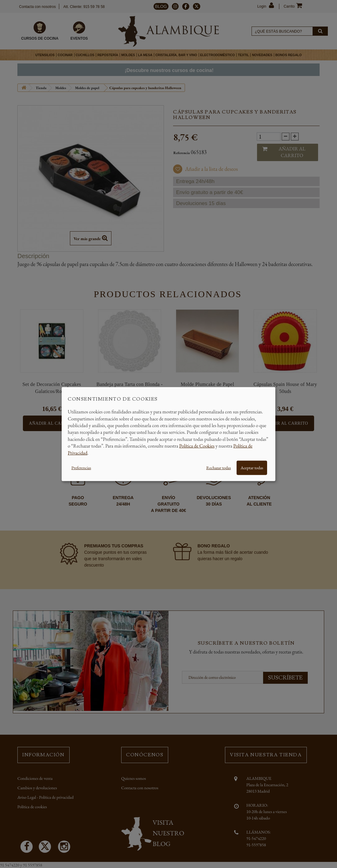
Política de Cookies (197, 446)
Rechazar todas (219, 468)
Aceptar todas (252, 468)
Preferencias (81, 468)
